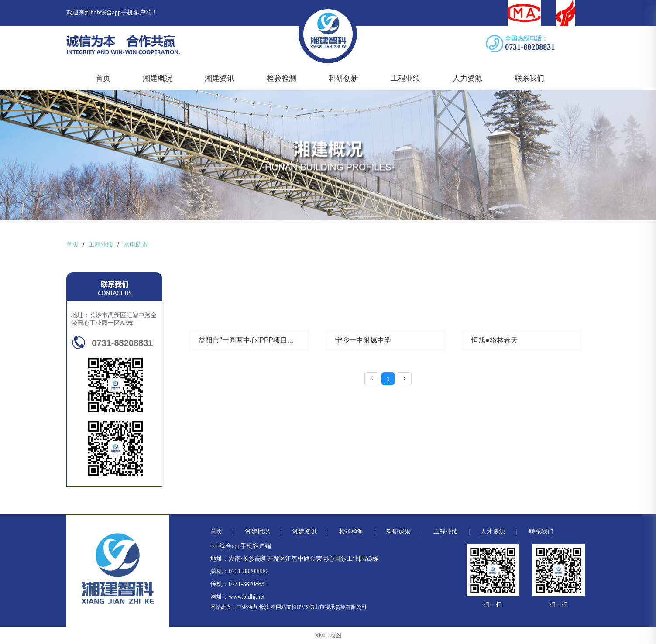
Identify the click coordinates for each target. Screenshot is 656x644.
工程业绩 (405, 78)
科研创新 (343, 78)
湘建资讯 (220, 78)
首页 (103, 78)
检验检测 (282, 78)
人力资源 (467, 78)
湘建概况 (158, 78)
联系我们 (529, 78)
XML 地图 (328, 635)
